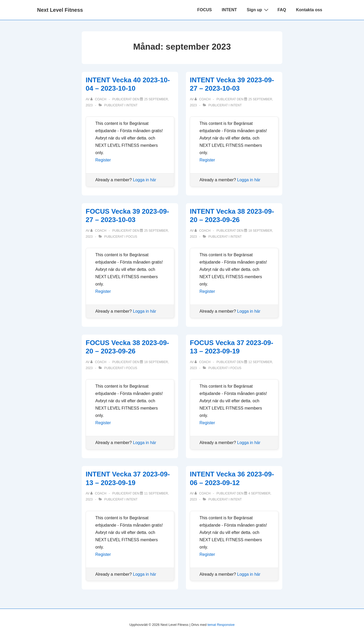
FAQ (282, 10)
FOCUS (204, 10)
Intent (132, 105)
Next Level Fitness (60, 10)
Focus (132, 237)
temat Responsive (221, 625)
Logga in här (145, 180)
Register (103, 160)
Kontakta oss (309, 10)
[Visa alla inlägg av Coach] (99, 99)
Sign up (258, 10)
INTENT (229, 10)
